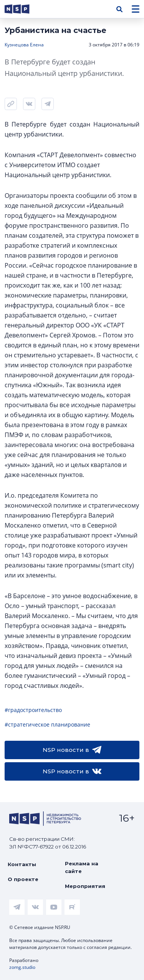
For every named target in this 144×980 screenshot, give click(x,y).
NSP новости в (72, 750)
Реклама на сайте (82, 867)
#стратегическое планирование (47, 724)
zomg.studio (22, 967)
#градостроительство (33, 710)
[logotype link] (23, 9)
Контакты (22, 864)
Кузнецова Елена (24, 45)
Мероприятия (85, 886)
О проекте (23, 879)
